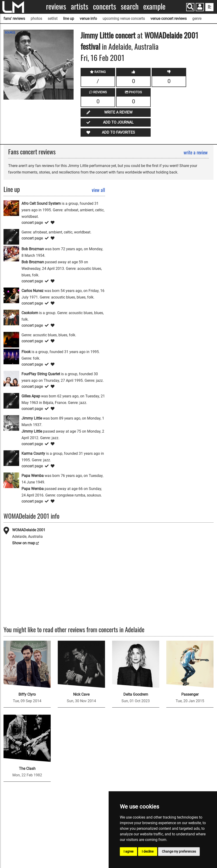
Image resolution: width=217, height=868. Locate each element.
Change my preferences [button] (179, 851)
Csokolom (30, 313)
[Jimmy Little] (11, 422)
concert (125, 35)
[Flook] (11, 356)
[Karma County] (11, 458)
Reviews (56, 6)
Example (154, 6)
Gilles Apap (31, 396)
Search (130, 6)
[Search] (190, 7)
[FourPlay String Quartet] (11, 378)
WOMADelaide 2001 (29, 530)
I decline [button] (148, 851)
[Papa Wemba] (11, 480)
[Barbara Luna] (11, 236)
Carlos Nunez (32, 291)
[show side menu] (209, 7)
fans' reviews (14, 19)
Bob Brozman (33, 249)
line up (69, 19)
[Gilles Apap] (11, 400)
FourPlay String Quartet (41, 374)
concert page (32, 223)
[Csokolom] (11, 317)
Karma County (33, 453)
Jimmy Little (97, 35)
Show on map (24, 543)
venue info (88, 19)
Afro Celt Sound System (41, 203)
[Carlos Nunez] (11, 295)
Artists (80, 6)
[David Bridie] (11, 339)
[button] (200, 8)
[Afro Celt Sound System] (11, 208)
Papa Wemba (33, 476)
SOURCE (10, 33)
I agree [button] (128, 851)
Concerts (105, 6)
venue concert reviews (169, 19)
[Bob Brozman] (11, 253)
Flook (26, 352)
